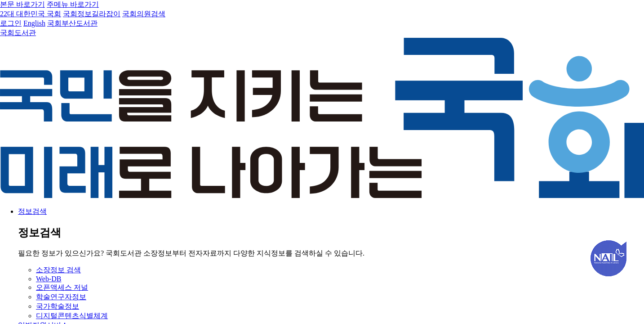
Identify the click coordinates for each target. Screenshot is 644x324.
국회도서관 (18, 33)
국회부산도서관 (72, 23)
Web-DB (49, 279)
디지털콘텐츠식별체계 (72, 316)
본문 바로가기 (22, 4)
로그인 (11, 23)
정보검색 (32, 211)
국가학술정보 (58, 306)
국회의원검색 (144, 14)
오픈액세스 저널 (62, 287)
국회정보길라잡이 (92, 14)
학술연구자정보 (61, 297)
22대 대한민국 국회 (31, 14)
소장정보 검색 (58, 270)
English (34, 23)
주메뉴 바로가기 (73, 4)
